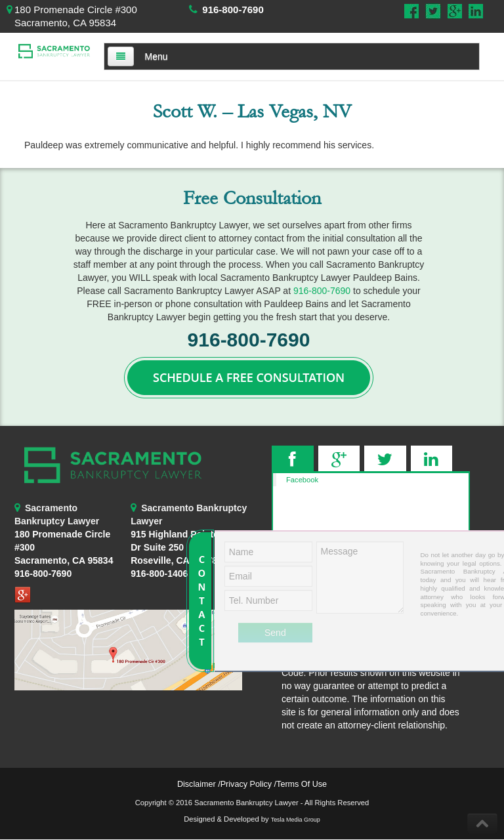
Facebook (302, 480)
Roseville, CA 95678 (175, 547)
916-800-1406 (159, 574)
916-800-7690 (233, 10)
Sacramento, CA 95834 (64, 560)
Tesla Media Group (296, 820)
